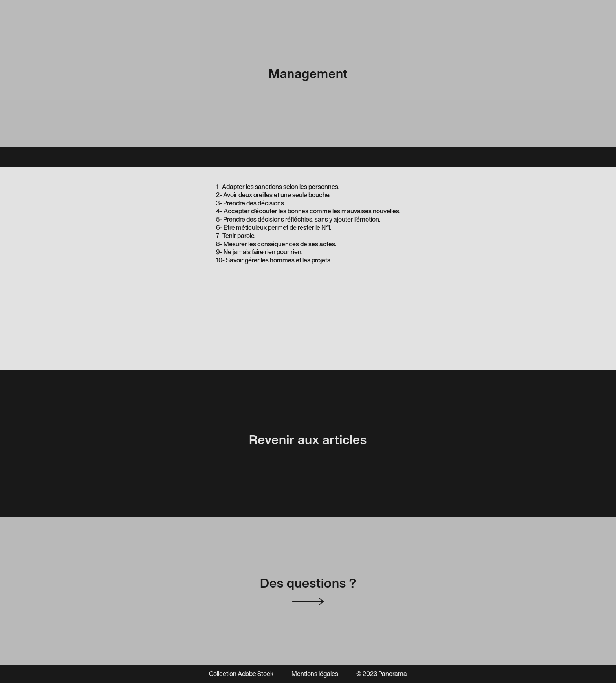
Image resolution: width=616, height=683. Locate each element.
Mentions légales (315, 674)
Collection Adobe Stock (241, 674)
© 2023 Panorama (382, 674)
